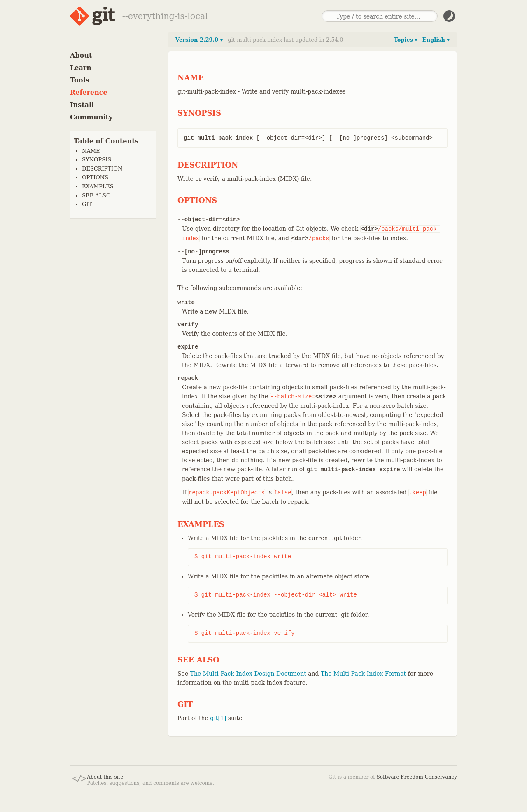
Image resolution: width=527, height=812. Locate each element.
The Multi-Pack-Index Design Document (248, 674)
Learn (81, 68)
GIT (87, 204)
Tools (80, 80)
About (81, 55)
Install (82, 105)
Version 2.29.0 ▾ (199, 40)
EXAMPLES (98, 186)
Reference (89, 92)
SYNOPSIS (97, 160)
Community (91, 117)
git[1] (218, 718)
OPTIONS (95, 177)
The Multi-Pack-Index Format (363, 674)
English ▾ (436, 40)
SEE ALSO (96, 195)
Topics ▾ (406, 40)
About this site (105, 777)
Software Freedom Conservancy (417, 777)
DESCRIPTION (102, 169)
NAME (91, 151)
